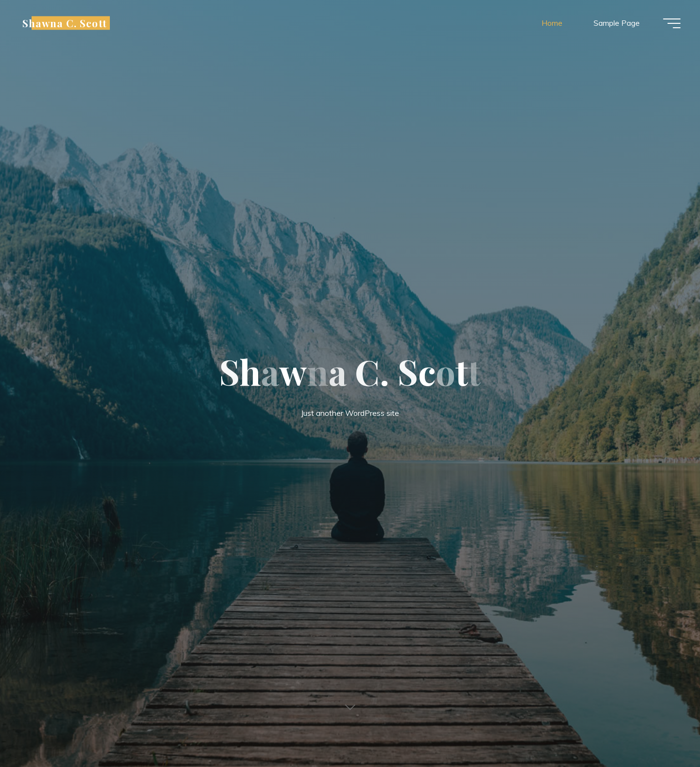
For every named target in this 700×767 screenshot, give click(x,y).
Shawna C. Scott (65, 23)
